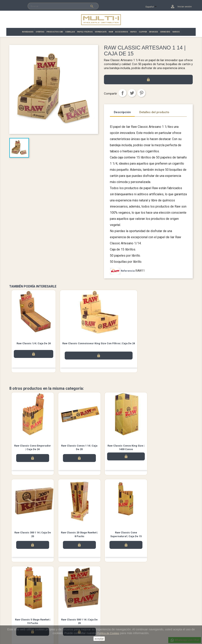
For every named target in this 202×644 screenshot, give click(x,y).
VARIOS (176, 32)
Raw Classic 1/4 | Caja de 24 (34, 343)
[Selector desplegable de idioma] (153, 7)
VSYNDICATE (101, 32)
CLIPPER (143, 32)
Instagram (49, 581)
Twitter (38, 581)
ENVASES (154, 32)
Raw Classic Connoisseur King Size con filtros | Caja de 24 (99, 343)
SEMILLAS (70, 32)
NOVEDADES (28, 32)
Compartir (123, 93)
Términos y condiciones (70, 606)
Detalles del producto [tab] (154, 112)
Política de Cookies (108, 633)
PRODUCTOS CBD (55, 32)
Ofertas (14, 611)
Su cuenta (111, 595)
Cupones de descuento (117, 621)
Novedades (16, 601)
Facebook (27, 581)
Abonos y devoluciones (117, 611)
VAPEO (133, 32)
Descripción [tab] (122, 112)
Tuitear (132, 93)
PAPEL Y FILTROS (85, 32)
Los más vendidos (20, 606)
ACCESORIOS (122, 32)
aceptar (99, 639)
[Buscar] (63, 6)
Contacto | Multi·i (66, 611)
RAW (111, 32)
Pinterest (141, 93)
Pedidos (109, 606)
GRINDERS (165, 32)
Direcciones (111, 616)
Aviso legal (63, 601)
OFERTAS (40, 32)
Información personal (116, 601)
